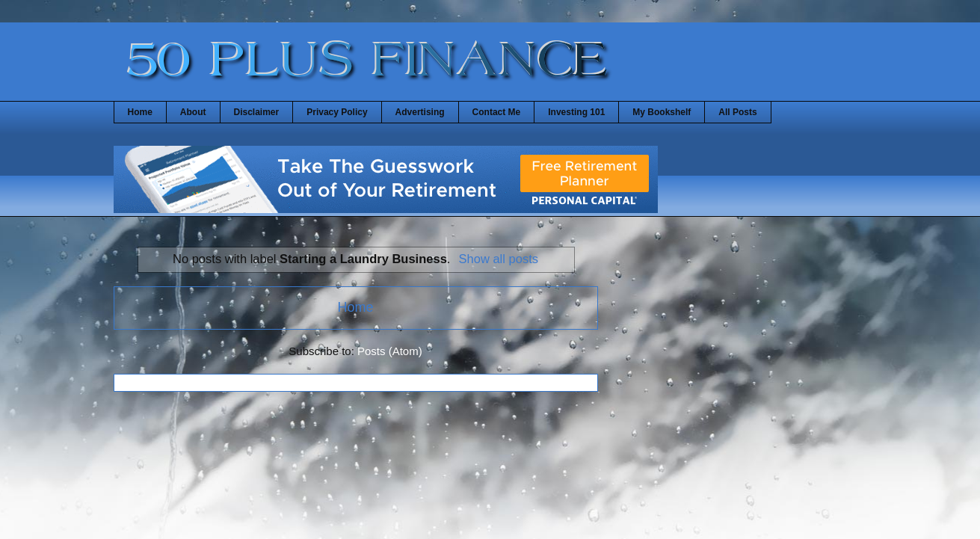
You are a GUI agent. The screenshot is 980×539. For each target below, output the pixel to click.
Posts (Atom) (390, 351)
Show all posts (499, 259)
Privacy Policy (337, 112)
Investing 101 (576, 112)
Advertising (420, 112)
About (193, 112)
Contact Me (497, 112)
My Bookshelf (662, 112)
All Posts (737, 112)
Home (140, 112)
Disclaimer (257, 112)
